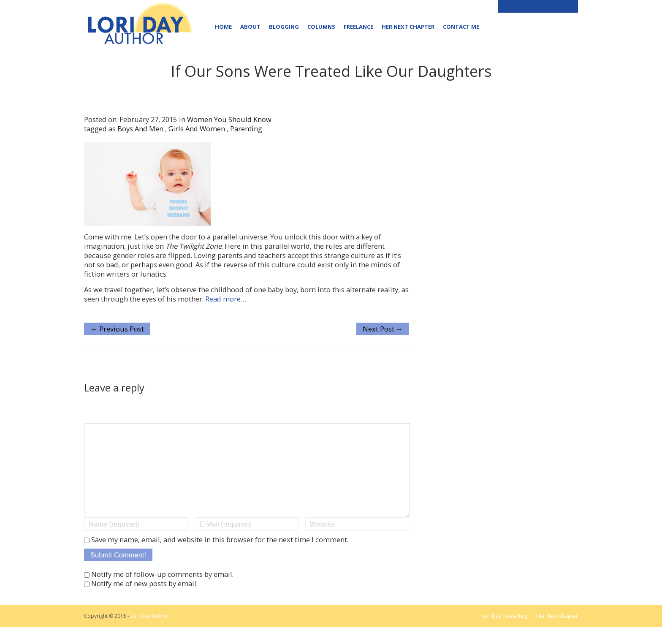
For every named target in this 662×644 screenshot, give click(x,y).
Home (223, 27)
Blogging (284, 27)
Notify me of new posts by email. (144, 600)
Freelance (358, 27)
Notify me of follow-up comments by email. (162, 591)
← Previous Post (117, 329)
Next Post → (383, 329)
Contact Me (461, 27)
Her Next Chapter (408, 27)
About (250, 27)
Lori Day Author (149, 633)
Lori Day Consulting (505, 633)
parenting (246, 129)
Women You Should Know (229, 119)
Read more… (226, 299)
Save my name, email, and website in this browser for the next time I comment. (220, 556)
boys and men (140, 129)
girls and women (197, 129)
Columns (321, 27)
